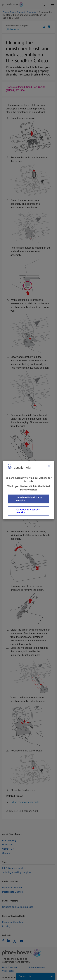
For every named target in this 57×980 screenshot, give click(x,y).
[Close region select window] (49, 466)
